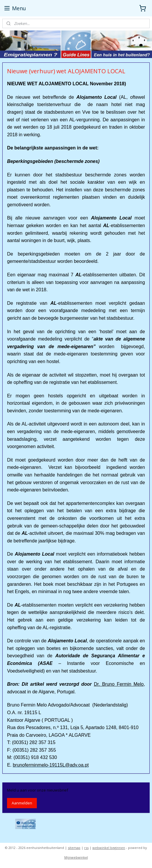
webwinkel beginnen (109, 848)
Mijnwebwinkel (76, 857)
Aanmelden (22, 803)
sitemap (74, 848)
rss (86, 848)
